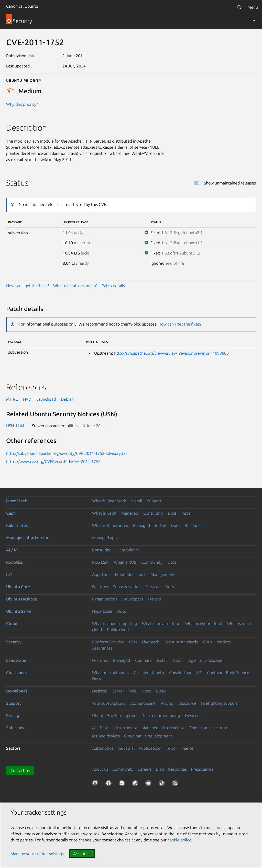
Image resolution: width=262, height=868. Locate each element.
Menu (253, 7)
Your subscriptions (109, 703)
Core (147, 691)
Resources (194, 525)
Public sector (150, 748)
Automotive (103, 748)
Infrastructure (125, 728)
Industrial (126, 748)
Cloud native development (148, 736)
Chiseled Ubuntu (149, 673)
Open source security (208, 728)
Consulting (153, 513)
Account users (143, 703)
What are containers (110, 673)
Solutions (15, 728)
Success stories (127, 587)
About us (100, 769)
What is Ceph (104, 513)
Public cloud (118, 630)
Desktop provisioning (161, 715)
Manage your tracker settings (37, 854)
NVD (27, 399)
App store (101, 574)
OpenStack (17, 501)
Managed (130, 513)
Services (153, 587)
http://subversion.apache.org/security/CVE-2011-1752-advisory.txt (67, 453)
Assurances (102, 648)
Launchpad (46, 399)
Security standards (181, 642)
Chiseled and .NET (185, 673)
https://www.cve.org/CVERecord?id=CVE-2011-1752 (53, 461)
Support (154, 501)
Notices (224, 642)
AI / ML (13, 550)
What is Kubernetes (110, 525)
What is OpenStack (109, 501)
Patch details (113, 286)
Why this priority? (22, 104)
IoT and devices (106, 736)
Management (163, 574)
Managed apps (105, 538)
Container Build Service (228, 673)
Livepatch (151, 642)
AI (94, 728)
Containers (16, 673)
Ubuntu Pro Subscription (114, 715)
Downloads (17, 691)
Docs (172, 513)
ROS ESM (100, 562)
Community (152, 562)
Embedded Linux (130, 574)
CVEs (208, 642)
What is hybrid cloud (204, 623)
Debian (67, 399)
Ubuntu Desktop (22, 599)
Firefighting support (219, 703)
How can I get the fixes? (28, 286)
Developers (133, 599)
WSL (133, 691)
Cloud (12, 623)
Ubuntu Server (20, 611)
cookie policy (179, 840)
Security (14, 642)
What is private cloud (161, 623)
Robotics (14, 562)
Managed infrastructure (28, 538)
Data (104, 728)
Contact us (20, 770)
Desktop (100, 691)
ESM (133, 642)
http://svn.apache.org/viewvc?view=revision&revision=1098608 (171, 353)
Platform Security (108, 642)
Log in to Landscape (204, 660)
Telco (171, 748)
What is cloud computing (114, 623)
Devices (192, 715)
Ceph (11, 513)
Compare (143, 660)
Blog (160, 769)
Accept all (82, 854)
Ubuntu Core (18, 587)
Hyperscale (102, 611)
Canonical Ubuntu (22, 6)
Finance (187, 748)
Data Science (128, 550)
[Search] (239, 7)
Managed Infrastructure (163, 728)
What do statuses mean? (75, 286)
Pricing (167, 703)
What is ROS (125, 562)
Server (118, 691)
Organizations (105, 599)
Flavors (155, 599)
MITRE (12, 399)
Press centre (202, 769)
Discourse (187, 703)
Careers (145, 769)
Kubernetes (17, 525)
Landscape (16, 660)
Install (137, 501)
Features (100, 587)
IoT (9, 574)
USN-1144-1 (17, 426)
